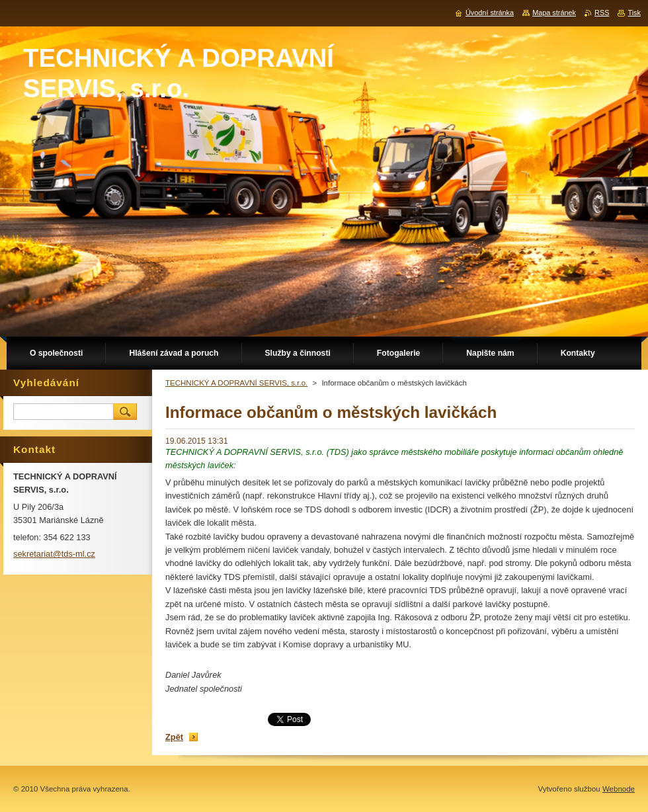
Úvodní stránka (490, 13)
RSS (602, 13)
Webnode (619, 789)
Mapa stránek (554, 13)
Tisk (634, 13)
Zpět (174, 737)
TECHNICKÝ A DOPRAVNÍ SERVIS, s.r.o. (236, 383)
